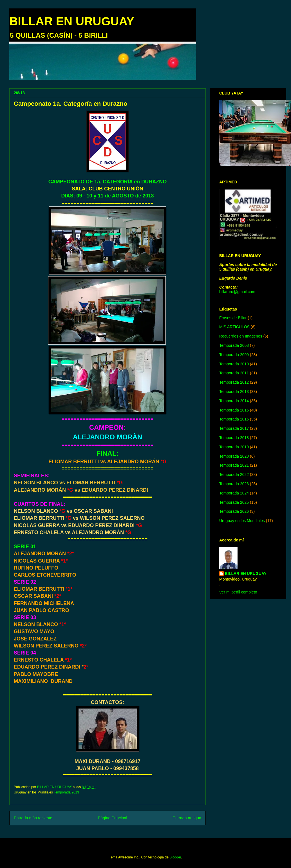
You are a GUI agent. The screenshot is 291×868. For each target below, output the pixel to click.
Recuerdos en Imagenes (241, 336)
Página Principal (113, 818)
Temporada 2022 (234, 475)
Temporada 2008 (234, 345)
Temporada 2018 (234, 438)
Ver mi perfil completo (238, 592)
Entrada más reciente (33, 818)
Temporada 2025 (234, 502)
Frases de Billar (233, 318)
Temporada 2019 (234, 447)
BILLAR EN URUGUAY (72, 21)
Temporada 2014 (234, 401)
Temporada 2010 (234, 364)
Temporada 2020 (234, 456)
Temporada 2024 (234, 493)
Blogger (175, 857)
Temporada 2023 (234, 484)
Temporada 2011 (234, 373)
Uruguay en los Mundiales (242, 521)
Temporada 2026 (234, 511)
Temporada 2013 (66, 792)
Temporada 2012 (234, 382)
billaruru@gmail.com (237, 292)
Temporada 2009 (234, 355)
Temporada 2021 (234, 465)
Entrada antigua (187, 818)
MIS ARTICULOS (234, 327)
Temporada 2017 (234, 428)
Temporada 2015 (234, 410)
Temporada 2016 (234, 419)
